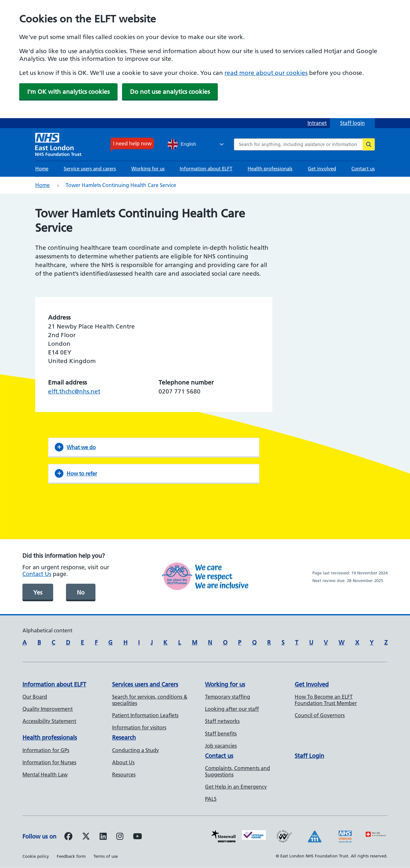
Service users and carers (90, 169)
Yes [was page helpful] (38, 592)
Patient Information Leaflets (145, 715)
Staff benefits (221, 734)
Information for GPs (46, 750)
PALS (211, 799)
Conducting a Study (135, 750)
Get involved (322, 169)
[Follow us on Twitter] (86, 837)
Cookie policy (36, 856)
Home (42, 169)
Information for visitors (139, 727)
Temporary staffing (228, 697)
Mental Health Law (45, 775)
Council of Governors (320, 715)
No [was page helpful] (81, 592)
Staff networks (222, 721)
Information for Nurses (49, 762)
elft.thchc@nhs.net (74, 391)
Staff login (353, 123)
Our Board (35, 697)
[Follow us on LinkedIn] (103, 837)
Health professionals (270, 169)
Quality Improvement (48, 709)
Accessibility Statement (49, 721)
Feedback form (71, 856)
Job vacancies (221, 746)
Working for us (148, 169)
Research (124, 738)
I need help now (132, 143)
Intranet (317, 123)
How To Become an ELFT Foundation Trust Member (326, 700)
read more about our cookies (266, 73)
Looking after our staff (232, 709)
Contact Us (37, 574)
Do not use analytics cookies (170, 92)
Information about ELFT (206, 169)
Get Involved (312, 684)
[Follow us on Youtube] (137, 837)
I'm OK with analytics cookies (68, 92)
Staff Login (309, 756)
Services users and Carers (145, 684)
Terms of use (106, 856)
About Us (123, 762)
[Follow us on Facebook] (68, 837)
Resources (124, 775)
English (182, 144)
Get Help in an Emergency (236, 787)
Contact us (363, 169)
